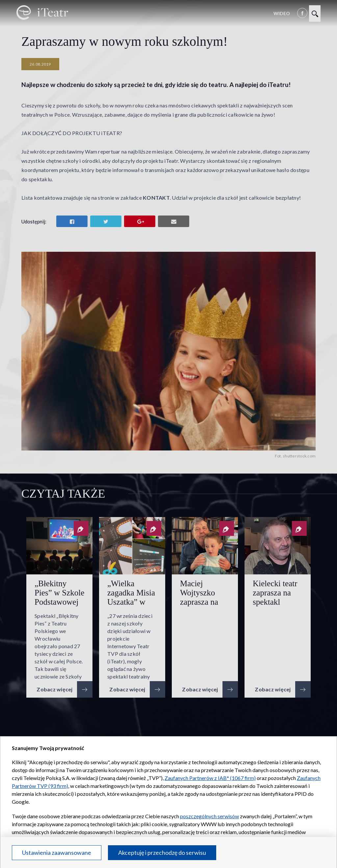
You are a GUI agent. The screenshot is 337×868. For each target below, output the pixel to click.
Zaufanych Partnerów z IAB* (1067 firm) (210, 778)
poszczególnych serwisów (209, 816)
